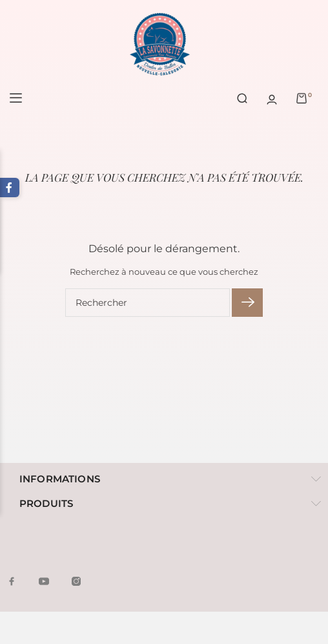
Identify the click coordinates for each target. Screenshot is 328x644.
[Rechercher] (148, 303)
